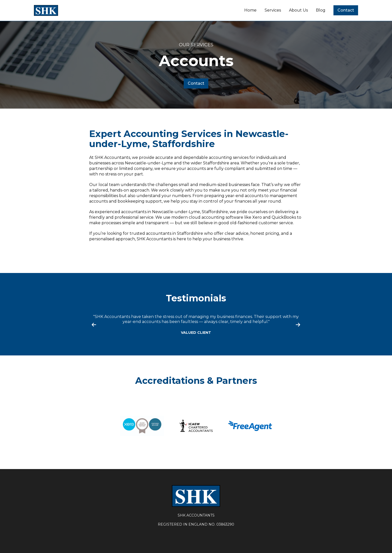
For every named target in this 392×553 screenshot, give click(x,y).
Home (250, 10)
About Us (298, 10)
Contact (346, 10)
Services (273, 10)
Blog (321, 10)
